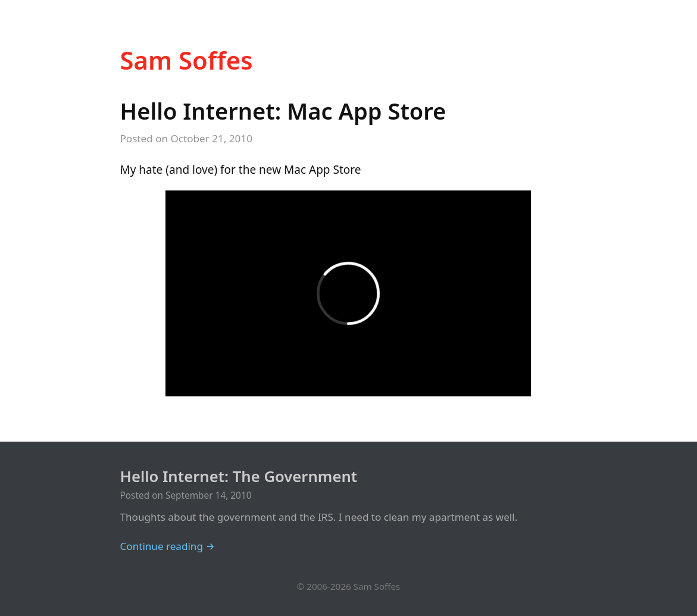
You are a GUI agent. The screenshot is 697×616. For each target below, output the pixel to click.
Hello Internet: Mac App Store (283, 111)
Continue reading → (168, 546)
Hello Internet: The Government (239, 476)
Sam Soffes (187, 60)
